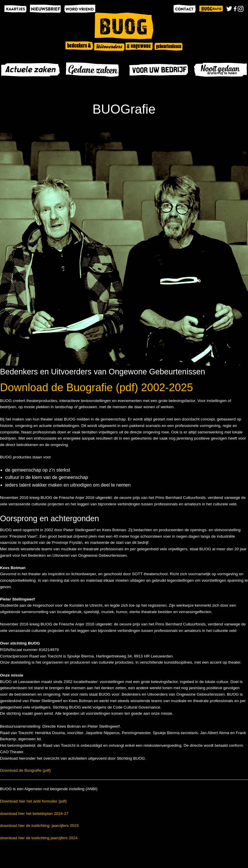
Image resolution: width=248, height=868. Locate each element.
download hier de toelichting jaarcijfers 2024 (39, 838)
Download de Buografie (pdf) (25, 770)
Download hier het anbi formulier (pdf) (33, 801)
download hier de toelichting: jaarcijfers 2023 (39, 826)
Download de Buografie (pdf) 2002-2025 (96, 387)
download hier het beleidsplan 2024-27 (34, 814)
